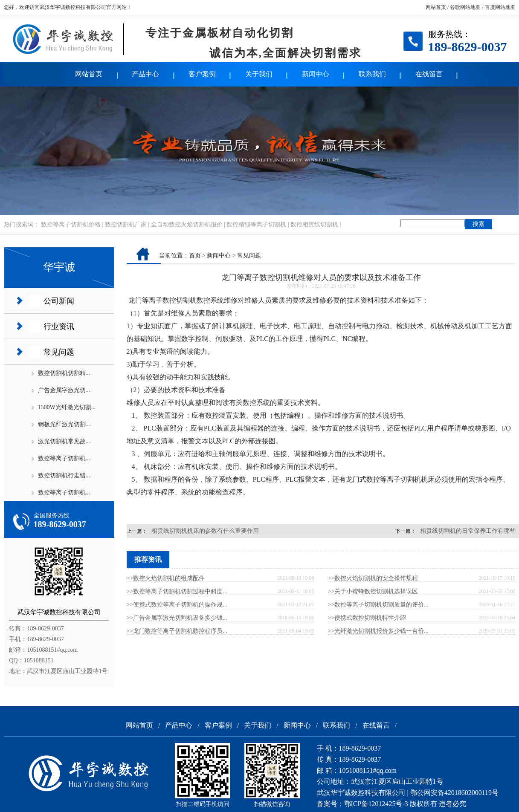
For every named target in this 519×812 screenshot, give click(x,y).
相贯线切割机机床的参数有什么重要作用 (205, 531)
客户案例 (202, 74)
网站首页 (436, 7)
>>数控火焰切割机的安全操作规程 (373, 578)
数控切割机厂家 (126, 224)
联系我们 (372, 74)
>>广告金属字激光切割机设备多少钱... (177, 618)
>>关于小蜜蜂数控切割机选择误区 (373, 591)
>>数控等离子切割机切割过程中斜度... (177, 591)
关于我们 (259, 74)
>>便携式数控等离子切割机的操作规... (177, 605)
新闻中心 (316, 74)
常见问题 (59, 352)
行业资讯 (59, 327)
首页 (195, 256)
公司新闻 (59, 301)
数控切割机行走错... (64, 475)
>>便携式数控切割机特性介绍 (367, 618)
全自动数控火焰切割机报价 (187, 224)
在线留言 (429, 74)
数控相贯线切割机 (314, 224)
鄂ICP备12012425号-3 (376, 804)
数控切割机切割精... (64, 373)
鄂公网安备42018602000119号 (454, 793)
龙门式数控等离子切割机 (383, 479)
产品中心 (145, 74)
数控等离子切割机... (64, 458)
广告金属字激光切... (64, 390)
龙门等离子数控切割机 (162, 300)
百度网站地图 (500, 7)
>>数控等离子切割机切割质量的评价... (378, 605)
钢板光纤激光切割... (64, 424)
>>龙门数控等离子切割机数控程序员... (177, 631)
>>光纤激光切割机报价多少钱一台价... (378, 631)
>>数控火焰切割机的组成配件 (166, 578)
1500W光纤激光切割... (67, 407)
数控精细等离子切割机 (256, 224)
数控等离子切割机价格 (71, 224)
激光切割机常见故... (64, 441)
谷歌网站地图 (465, 7)
